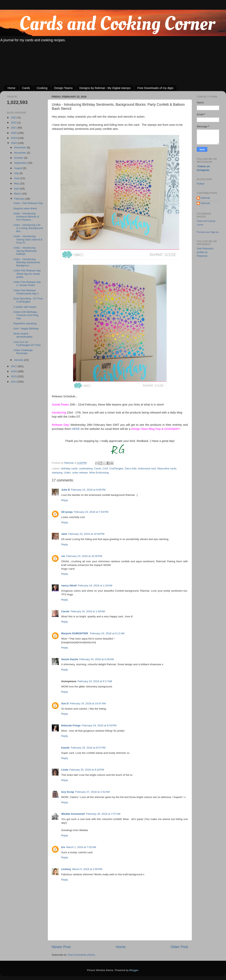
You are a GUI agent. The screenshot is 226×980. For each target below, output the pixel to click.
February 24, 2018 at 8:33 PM (99, 725)
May (17, 183)
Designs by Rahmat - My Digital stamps (105, 88)
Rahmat (205, 198)
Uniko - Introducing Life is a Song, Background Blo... (28, 228)
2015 (14, 376)
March (18, 194)
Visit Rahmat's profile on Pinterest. (205, 252)
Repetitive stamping (25, 323)
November (20, 153)
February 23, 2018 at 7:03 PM (91, 512)
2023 (14, 117)
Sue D (65, 703)
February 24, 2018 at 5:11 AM (107, 633)
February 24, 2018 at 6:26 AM (97, 659)
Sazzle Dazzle (70, 659)
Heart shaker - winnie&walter (23, 335)
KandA (65, 748)
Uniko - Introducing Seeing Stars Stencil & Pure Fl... (28, 239)
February (20, 199)
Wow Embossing (99, 473)
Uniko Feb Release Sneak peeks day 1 (26, 292)
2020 (14, 133)
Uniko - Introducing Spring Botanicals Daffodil (25, 251)
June (17, 178)
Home (11, 88)
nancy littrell (69, 585)
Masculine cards (167, 468)
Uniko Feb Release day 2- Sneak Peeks (27, 284)
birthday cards (69, 468)
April (17, 189)
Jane (64, 534)
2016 (14, 371)
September (21, 163)
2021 (14, 128)
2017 (14, 366)
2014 (14, 382)
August (19, 168)
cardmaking (86, 468)
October (19, 158)
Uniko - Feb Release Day (28, 203)
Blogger (134, 970)
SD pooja (67, 512)
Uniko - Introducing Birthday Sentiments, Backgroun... (27, 262)
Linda (65, 770)
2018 (14, 143)
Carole (65, 611)
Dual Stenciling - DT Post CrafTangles (28, 300)
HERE (76, 429)
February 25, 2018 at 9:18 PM (87, 770)
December (20, 147)
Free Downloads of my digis (155, 88)
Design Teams (63, 88)
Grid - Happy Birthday (26, 329)
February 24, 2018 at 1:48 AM (88, 611)
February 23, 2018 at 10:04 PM (86, 534)
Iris (63, 847)
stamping (57, 473)
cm (63, 556)
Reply (65, 500)
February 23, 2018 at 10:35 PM (84, 556)
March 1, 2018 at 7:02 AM (81, 847)
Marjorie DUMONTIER (75, 633)
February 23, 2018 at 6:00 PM (88, 490)
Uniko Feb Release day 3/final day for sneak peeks (27, 274)
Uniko (67, 473)
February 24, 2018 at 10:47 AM (88, 703)
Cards (26, 88)
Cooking (42, 88)
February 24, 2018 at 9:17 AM (95, 681)
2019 (14, 138)
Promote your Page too (208, 232)
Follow (201, 184)
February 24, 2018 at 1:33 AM (95, 585)
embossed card (147, 468)
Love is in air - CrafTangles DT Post (27, 344)
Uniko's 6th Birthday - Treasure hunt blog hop (26, 315)
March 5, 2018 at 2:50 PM (87, 869)
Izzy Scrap (68, 792)
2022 (14, 123)
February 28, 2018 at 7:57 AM (103, 814)
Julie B (65, 490)
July (17, 173)
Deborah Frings (71, 725)
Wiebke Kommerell (73, 814)
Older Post (179, 947)
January (19, 360)
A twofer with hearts (25, 307)
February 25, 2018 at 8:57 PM (88, 748)
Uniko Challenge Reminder (23, 352)
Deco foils (131, 468)
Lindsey (66, 869)
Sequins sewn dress (25, 208)
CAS (105, 468)
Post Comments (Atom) (81, 955)
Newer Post (61, 947)
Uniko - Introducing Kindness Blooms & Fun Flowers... (26, 217)
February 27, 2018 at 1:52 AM (92, 792)
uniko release (80, 473)
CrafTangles (117, 468)
